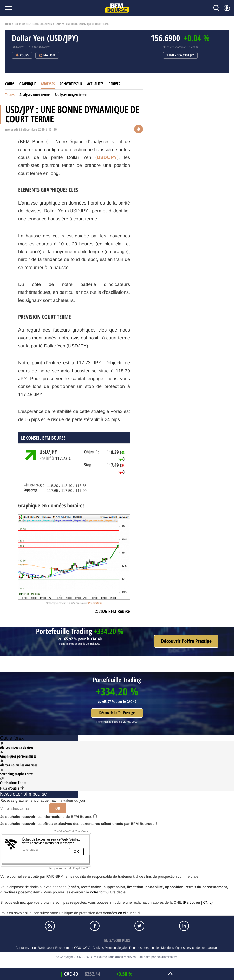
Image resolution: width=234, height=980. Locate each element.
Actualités (95, 84)
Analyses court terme (35, 95)
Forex (8, 24)
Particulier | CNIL (198, 902)
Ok (58, 808)
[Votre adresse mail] (23, 809)
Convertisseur (71, 84)
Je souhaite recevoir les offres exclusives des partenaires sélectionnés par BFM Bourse (78, 824)
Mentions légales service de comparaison (190, 948)
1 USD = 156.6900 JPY (180, 55)
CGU (78, 948)
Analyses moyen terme (71, 95)
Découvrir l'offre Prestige (117, 713)
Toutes (10, 95)
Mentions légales (116, 948)
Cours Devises (22, 24)
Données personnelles (145, 948)
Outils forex (12, 738)
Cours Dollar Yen (42, 24)
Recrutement (64, 948)
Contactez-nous (27, 948)
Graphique (28, 84)
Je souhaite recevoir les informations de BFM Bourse (48, 817)
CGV (86, 948)
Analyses (48, 84)
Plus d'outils (12, 788)
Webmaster (46, 948)
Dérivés (114, 84)
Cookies (98, 948)
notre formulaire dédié (108, 892)
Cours (10, 84)
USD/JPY (107, 157)
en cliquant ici (129, 913)
